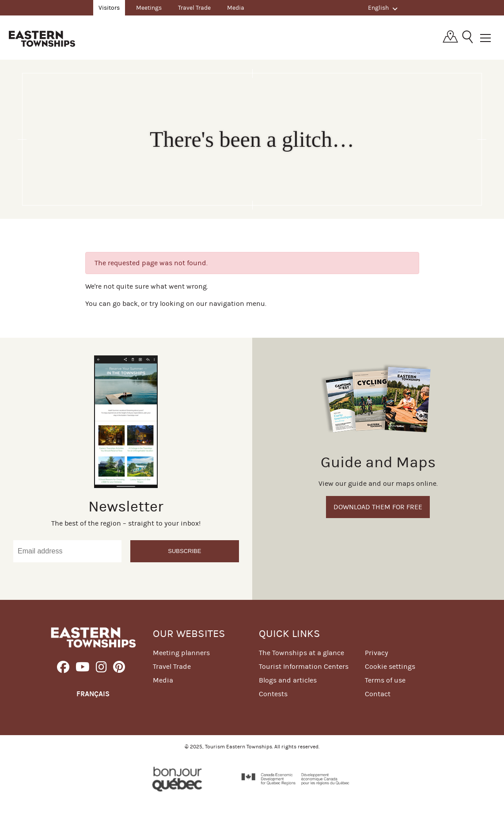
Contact (378, 694)
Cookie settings (390, 666)
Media (236, 8)
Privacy (377, 653)
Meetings (149, 8)
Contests (273, 694)
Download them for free (378, 507)
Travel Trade (194, 8)
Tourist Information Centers (304, 666)
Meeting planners (181, 653)
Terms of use (385, 680)
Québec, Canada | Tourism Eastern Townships (42, 38)
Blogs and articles (288, 680)
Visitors (109, 8)
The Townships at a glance (301, 653)
